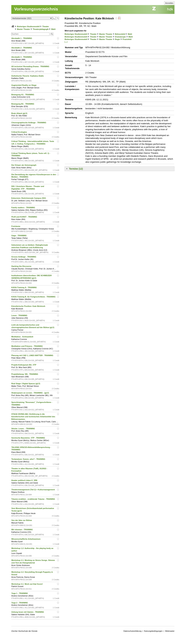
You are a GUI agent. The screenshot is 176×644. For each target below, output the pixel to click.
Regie (118, 39)
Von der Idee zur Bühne (22, 520)
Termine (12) (76, 169)
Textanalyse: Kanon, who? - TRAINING (28, 459)
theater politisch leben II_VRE (25, 480)
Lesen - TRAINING (20, 315)
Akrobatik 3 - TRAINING (22, 57)
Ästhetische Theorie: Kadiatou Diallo (28, 76)
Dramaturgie (120, 37)
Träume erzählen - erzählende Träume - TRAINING (33, 499)
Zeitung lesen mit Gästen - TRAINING (28, 612)
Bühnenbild (120, 34)
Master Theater (23, 29)
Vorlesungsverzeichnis (36, 9)
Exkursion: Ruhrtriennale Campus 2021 (29, 198)
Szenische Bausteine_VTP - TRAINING (28, 438)
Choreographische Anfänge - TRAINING (29, 123)
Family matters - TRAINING (23, 208)
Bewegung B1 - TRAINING (23, 104)
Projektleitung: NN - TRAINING (25, 374)
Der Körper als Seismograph (24, 165)
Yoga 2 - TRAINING (20, 603)
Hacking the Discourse (22, 266)
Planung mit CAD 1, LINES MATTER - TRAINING (33, 355)
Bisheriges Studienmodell (28, 26)
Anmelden (169, 3)
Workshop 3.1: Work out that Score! (27, 584)
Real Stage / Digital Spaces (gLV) (26, 384)
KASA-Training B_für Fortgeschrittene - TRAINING (34, 297)
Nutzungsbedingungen (153, 631)
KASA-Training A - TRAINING (24, 287)
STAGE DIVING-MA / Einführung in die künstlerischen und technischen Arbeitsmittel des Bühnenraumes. (33, 417)
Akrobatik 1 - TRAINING (22, 38)
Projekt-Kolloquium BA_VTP (24, 365)
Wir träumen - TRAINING (22, 530)
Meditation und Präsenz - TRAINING (27, 346)
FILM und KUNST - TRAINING (24, 217)
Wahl (53, 29)
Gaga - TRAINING (19, 236)
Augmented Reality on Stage (24, 85)
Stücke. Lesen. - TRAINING (23, 429)
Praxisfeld (127, 39)
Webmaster (170, 631)
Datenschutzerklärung (132, 631)
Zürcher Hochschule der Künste (24, 631)
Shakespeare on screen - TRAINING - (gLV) (30, 393)
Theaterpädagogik (41, 29)
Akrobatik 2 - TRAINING (22, 48)
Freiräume (16, 226)
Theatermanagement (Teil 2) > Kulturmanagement (33, 490)
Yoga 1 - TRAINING (20, 593)
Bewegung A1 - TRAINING (23, 95)
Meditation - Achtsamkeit (23, 337)
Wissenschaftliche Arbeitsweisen (26, 539)
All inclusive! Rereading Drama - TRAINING (31, 66)
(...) (66, 42)
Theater (46, 26)
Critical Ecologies (19, 132)
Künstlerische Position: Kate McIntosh (28, 306)
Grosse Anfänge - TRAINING (24, 257)
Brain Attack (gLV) (20, 113)
